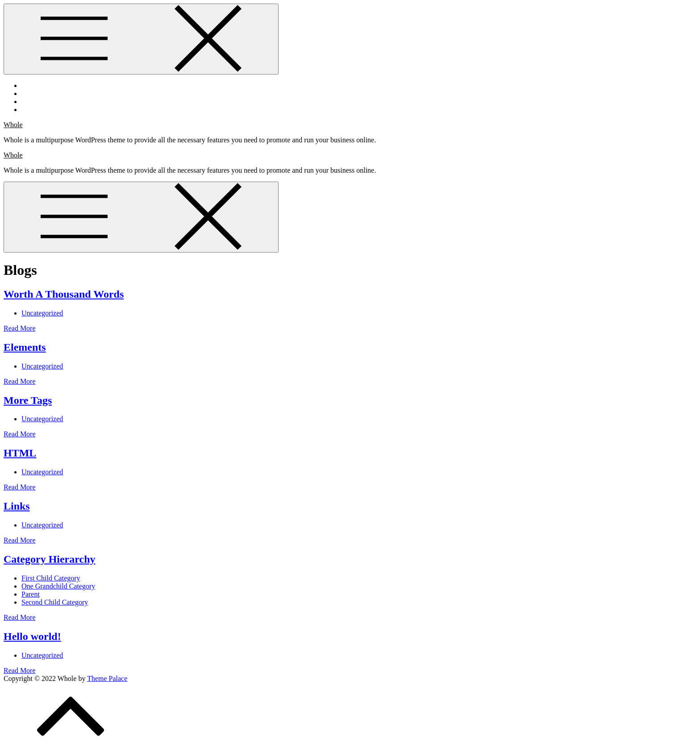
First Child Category (51, 578)
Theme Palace (107, 678)
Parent (31, 594)
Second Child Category (55, 602)
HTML (20, 453)
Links (17, 506)
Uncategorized (42, 313)
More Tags (28, 400)
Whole (13, 125)
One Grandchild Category (58, 586)
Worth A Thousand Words (64, 294)
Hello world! (32, 636)
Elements (25, 347)
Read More (20, 328)
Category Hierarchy (50, 559)
